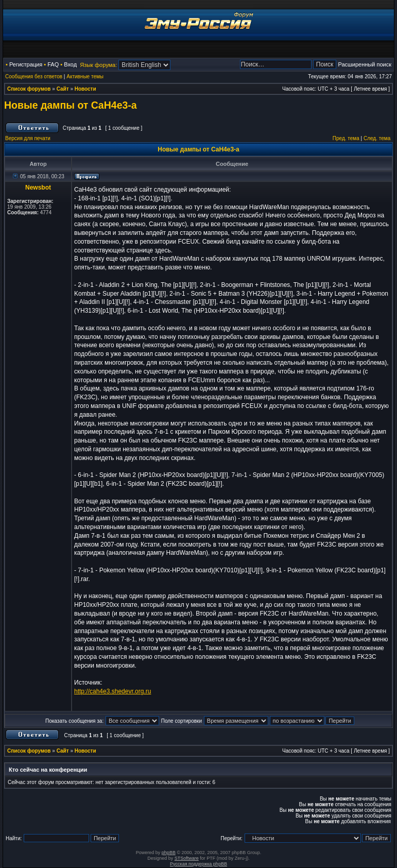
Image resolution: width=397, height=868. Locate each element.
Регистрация (26, 64)
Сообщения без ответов (34, 76)
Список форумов (29, 89)
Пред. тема (346, 138)
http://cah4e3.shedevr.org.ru (113, 691)
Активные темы (85, 76)
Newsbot (38, 188)
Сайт (63, 89)
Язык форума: (98, 65)
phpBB (169, 853)
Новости (85, 89)
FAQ (53, 64)
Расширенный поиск (365, 64)
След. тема (377, 138)
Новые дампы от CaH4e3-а (71, 105)
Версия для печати (28, 138)
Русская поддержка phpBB (198, 864)
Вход (70, 64)
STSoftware (187, 858)
